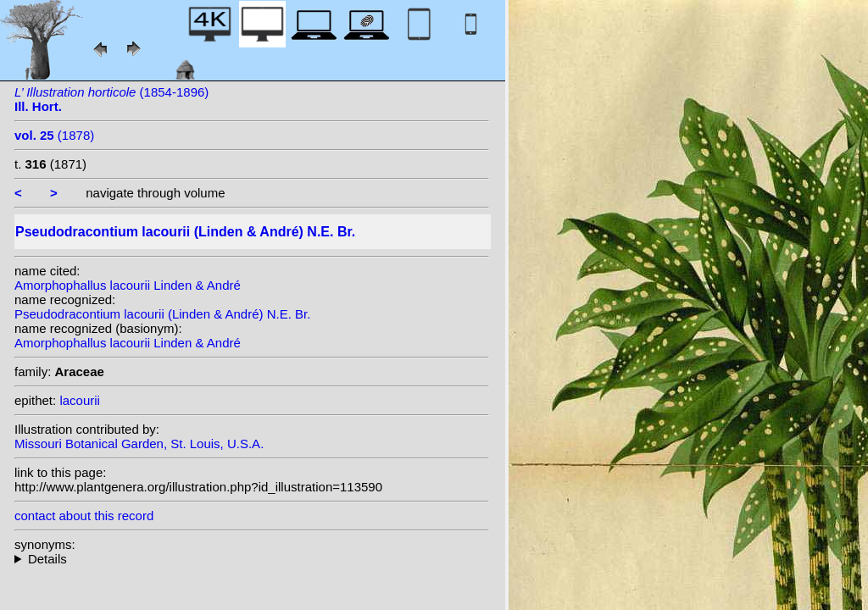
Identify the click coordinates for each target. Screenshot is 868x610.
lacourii (80, 400)
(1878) (54, 135)
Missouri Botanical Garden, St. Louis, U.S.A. (139, 444)
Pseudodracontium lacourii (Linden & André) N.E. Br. (162, 314)
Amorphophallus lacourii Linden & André (128, 285)
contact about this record (84, 516)
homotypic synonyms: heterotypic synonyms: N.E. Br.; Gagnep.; (252, 559)
